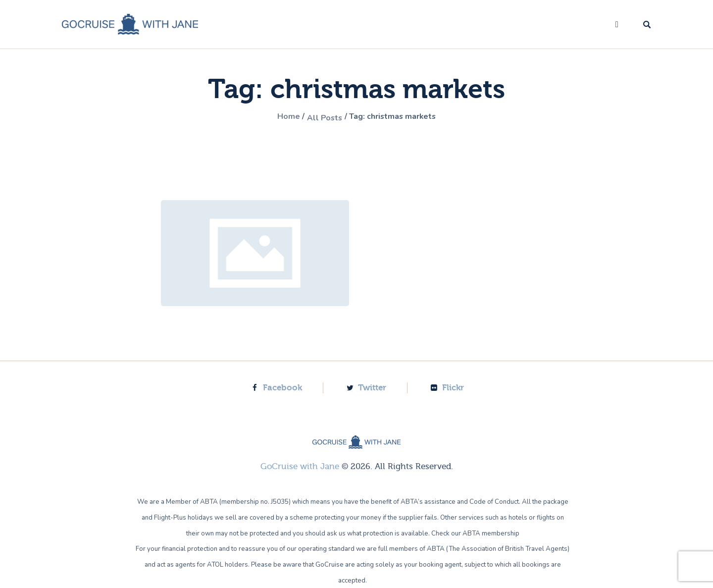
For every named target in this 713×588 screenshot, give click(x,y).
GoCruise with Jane (300, 466)
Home (280, 117)
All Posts (321, 117)
